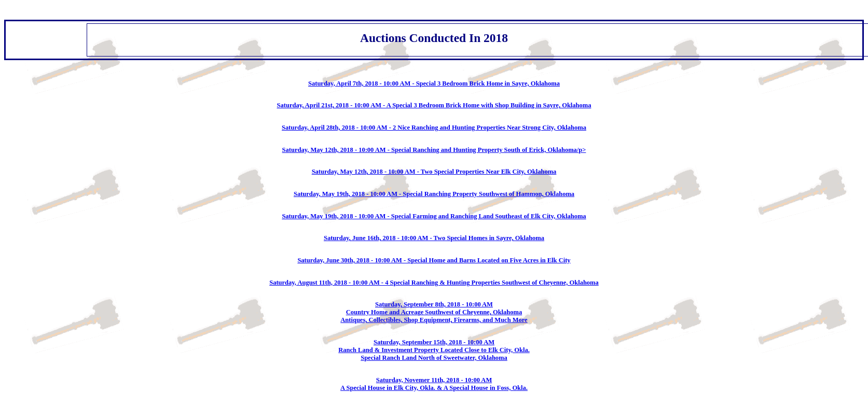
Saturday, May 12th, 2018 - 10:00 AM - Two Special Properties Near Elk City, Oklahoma (434, 172)
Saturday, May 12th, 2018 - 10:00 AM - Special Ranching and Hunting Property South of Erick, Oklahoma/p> (434, 150)
